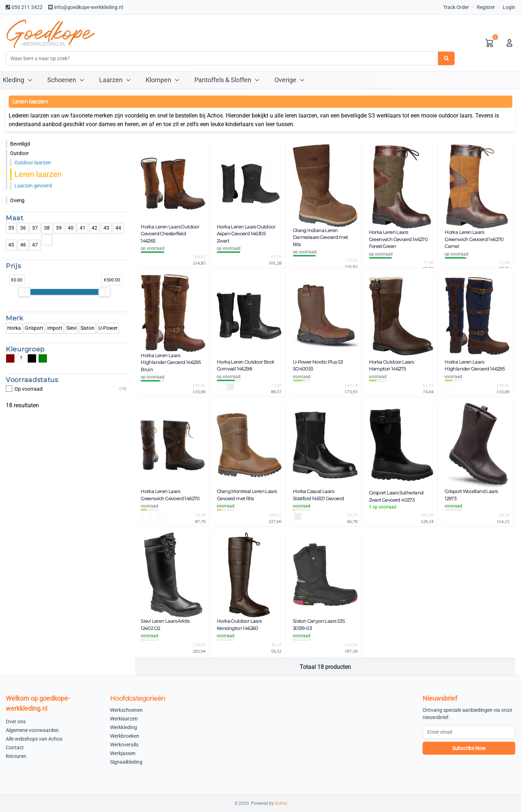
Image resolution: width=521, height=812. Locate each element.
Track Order (456, 7)
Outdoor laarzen (33, 163)
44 (118, 228)
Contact (15, 747)
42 (94, 228)
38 (47, 228)
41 (83, 228)
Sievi (71, 328)
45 (11, 245)
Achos (281, 803)
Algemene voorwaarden (32, 730)
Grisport (34, 328)
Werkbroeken (125, 736)
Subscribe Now (469, 748)
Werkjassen (123, 753)
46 (23, 245)
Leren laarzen (38, 174)
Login (509, 7)
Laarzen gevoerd (33, 186)
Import (55, 328)
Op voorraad (66, 389)
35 (11, 228)
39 (59, 228)
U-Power (108, 328)
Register (486, 7)
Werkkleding (123, 727)
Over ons (16, 722)
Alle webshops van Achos (34, 739)
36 (23, 228)
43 (106, 228)
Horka (14, 328)
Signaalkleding (126, 762)
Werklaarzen (124, 719)
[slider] (24, 292)
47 (35, 245)
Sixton (87, 328)
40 (71, 228)
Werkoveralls (124, 745)
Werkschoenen (126, 710)
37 (35, 228)
